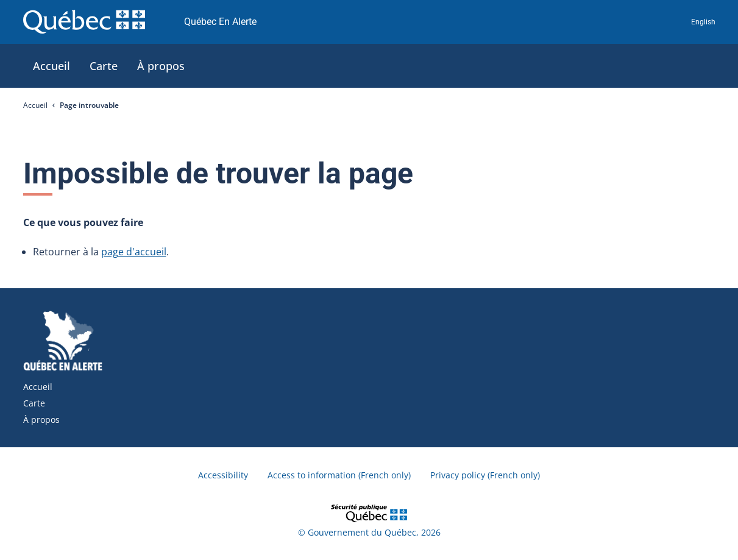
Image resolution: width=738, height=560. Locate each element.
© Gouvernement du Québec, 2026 (369, 532)
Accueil (35, 105)
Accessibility (223, 475)
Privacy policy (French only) (485, 475)
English (703, 22)
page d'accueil (134, 252)
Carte (34, 403)
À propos (41, 420)
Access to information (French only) (339, 475)
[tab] (51, 66)
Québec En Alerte (220, 22)
